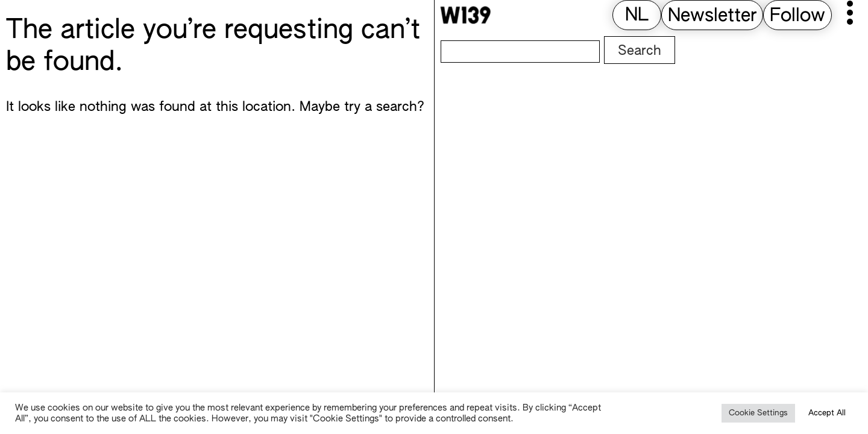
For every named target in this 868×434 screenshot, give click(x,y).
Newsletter (712, 16)
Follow (797, 16)
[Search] (520, 52)
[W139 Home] (465, 15)
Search (640, 51)
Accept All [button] (827, 413)
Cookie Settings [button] (758, 413)
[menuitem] (637, 16)
